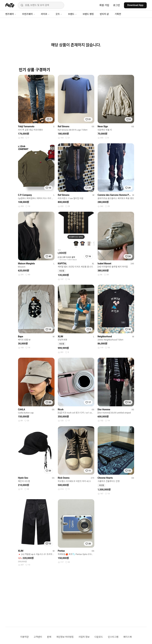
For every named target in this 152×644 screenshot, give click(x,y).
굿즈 (59, 14)
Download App (135, 5)
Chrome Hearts (105, 478)
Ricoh (61, 409)
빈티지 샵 (104, 14)
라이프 (45, 14)
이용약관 (24, 637)
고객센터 (38, 637)
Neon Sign (103, 126)
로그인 (117, 5)
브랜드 (72, 14)
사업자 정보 (84, 637)
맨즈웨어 (11, 14)
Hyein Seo (23, 478)
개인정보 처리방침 (65, 637)
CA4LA (22, 409)
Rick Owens (64, 478)
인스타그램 (113, 637)
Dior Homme (104, 409)
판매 (49, 637)
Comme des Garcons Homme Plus (114, 195)
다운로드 (99, 637)
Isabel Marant (105, 263)
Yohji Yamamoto (26, 126)
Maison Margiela (26, 263)
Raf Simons (64, 126)
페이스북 (128, 637)
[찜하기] (49, 119)
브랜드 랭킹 (88, 14)
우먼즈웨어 (29, 14)
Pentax (61, 551)
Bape (21, 336)
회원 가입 (104, 5)
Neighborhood (105, 336)
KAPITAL (62, 263)
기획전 (118, 14)
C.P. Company (25, 195)
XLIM (61, 336)
